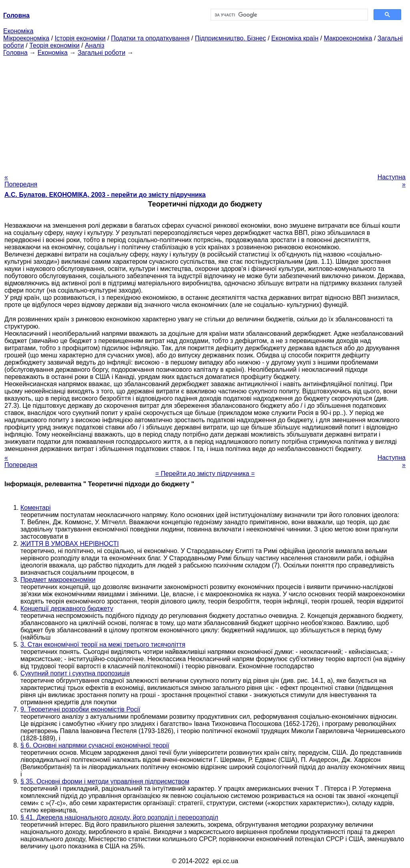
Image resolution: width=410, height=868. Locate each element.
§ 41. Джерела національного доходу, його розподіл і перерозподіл (119, 817)
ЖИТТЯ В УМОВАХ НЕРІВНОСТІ (70, 544)
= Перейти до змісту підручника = (205, 474)
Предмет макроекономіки (58, 580)
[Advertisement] (205, 112)
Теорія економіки (54, 45)
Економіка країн (295, 38)
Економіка (18, 31)
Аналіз (95, 45)
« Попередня (21, 181)
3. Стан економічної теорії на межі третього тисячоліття (103, 644)
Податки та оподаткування (150, 38)
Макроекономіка (348, 38)
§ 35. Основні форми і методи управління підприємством (105, 781)
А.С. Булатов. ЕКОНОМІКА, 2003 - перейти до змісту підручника (105, 195)
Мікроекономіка (26, 38)
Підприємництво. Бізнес (231, 38)
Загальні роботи (101, 53)
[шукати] (288, 15)
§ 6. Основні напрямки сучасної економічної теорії (95, 745)
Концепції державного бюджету (67, 608)
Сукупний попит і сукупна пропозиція (75, 673)
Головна (15, 53)
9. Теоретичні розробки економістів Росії (80, 709)
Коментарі (35, 508)
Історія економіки (80, 38)
